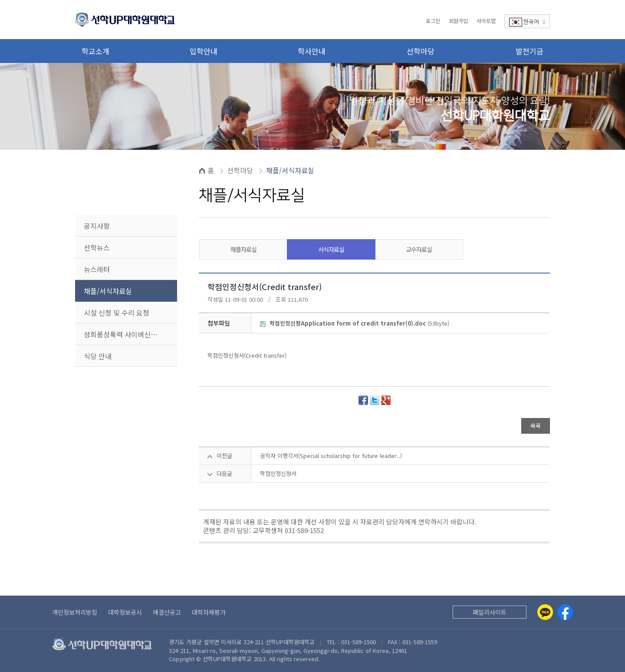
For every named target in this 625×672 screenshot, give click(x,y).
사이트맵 (486, 21)
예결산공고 (167, 612)
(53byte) (355, 323)
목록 (536, 426)
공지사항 (97, 226)
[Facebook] (565, 612)
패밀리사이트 (490, 612)
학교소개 (95, 51)
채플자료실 (243, 249)
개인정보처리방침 (75, 612)
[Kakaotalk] (545, 612)
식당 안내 (98, 356)
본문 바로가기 (0, 0)
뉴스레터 (97, 269)
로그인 (433, 21)
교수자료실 (419, 249)
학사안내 (312, 51)
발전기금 (530, 51)
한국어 (527, 22)
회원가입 (458, 21)
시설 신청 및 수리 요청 (117, 313)
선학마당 (421, 51)
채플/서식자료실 (108, 291)
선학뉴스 (97, 247)
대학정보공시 (125, 612)
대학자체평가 (209, 612)
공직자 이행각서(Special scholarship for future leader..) (331, 456)
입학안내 (204, 51)
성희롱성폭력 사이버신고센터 (127, 334)
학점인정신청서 (278, 473)
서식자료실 (331, 249)
